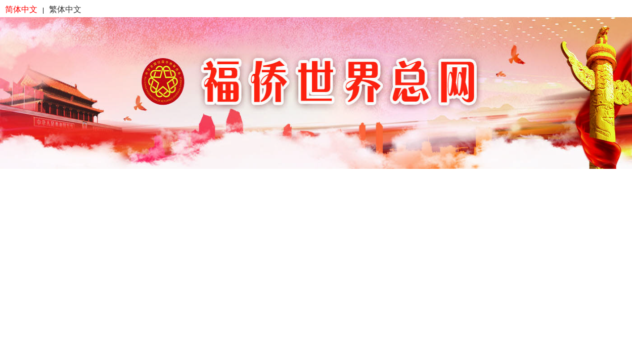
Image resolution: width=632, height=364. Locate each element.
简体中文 (21, 9)
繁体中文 (65, 9)
